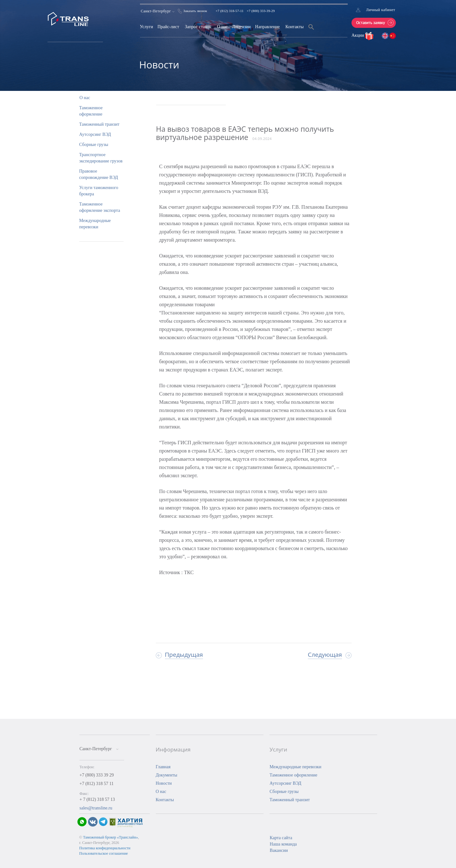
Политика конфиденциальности (105, 848)
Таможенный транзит (99, 124)
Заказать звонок (195, 11)
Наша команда (283, 844)
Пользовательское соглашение (104, 853)
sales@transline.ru (96, 808)
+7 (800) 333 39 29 (97, 775)
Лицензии (241, 27)
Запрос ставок (198, 27)
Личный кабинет (381, 10)
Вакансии (279, 850)
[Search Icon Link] (311, 31)
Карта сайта (281, 838)
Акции (358, 35)
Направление (268, 27)
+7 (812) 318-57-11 (230, 11)
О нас (222, 27)
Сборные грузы (94, 145)
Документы (167, 775)
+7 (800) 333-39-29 (261, 11)
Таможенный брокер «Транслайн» (111, 837)
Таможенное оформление (293, 775)
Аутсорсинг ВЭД (95, 134)
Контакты (294, 27)
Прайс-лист (168, 27)
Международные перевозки (295, 767)
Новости (164, 783)
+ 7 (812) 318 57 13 (97, 799)
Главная (163, 767)
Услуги (147, 27)
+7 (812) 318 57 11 (97, 784)
